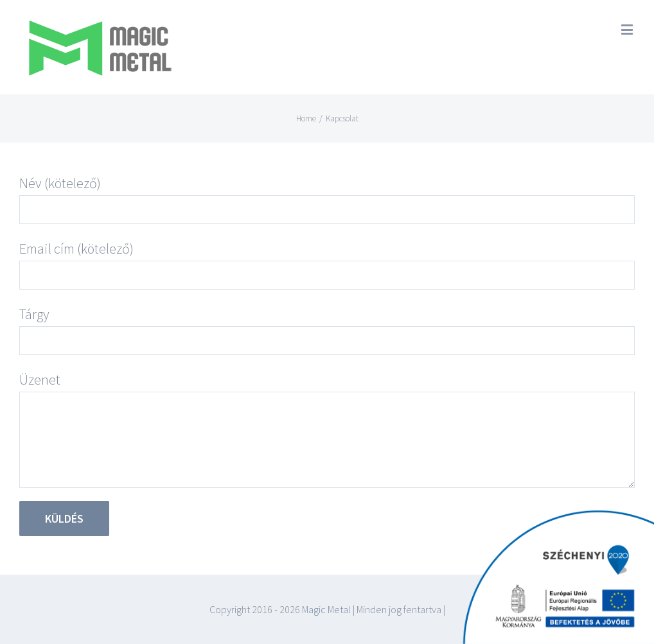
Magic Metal (325, 609)
